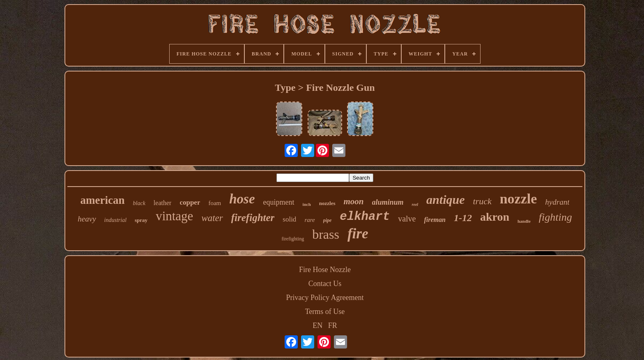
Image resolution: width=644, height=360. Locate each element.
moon (354, 201)
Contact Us (325, 284)
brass (326, 234)
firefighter (253, 218)
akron (495, 217)
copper (190, 202)
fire (358, 234)
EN (317, 325)
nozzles (327, 203)
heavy (87, 219)
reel (415, 204)
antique (445, 200)
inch (307, 204)
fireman (435, 220)
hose (242, 199)
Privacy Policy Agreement (325, 298)
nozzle (519, 199)
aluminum (388, 202)
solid (289, 219)
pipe (328, 220)
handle (524, 221)
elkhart (365, 217)
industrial (115, 220)
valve (407, 219)
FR (333, 325)
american (103, 200)
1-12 (463, 218)
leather (163, 203)
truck (482, 201)
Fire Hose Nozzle (325, 270)
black (139, 203)
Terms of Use (325, 312)
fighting (555, 217)
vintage (174, 216)
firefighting (293, 239)
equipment (279, 202)
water (212, 218)
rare (309, 220)
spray (141, 220)
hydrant (557, 202)
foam (215, 203)
